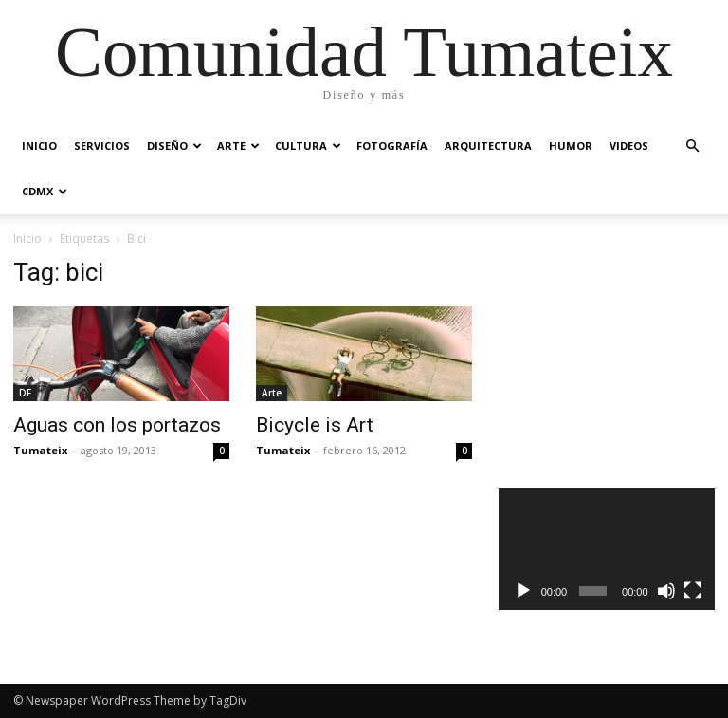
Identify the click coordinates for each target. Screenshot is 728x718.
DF (25, 393)
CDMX (45, 191)
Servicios (102, 146)
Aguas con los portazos (117, 425)
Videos (629, 146)
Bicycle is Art (315, 425)
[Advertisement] (613, 353)
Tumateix (40, 450)
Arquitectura (488, 146)
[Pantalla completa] (693, 591)
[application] (607, 549)
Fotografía (392, 146)
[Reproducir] (523, 591)
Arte (238, 146)
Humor (571, 146)
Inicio (39, 146)
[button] (692, 147)
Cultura (308, 146)
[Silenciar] (666, 591)
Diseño (174, 146)
